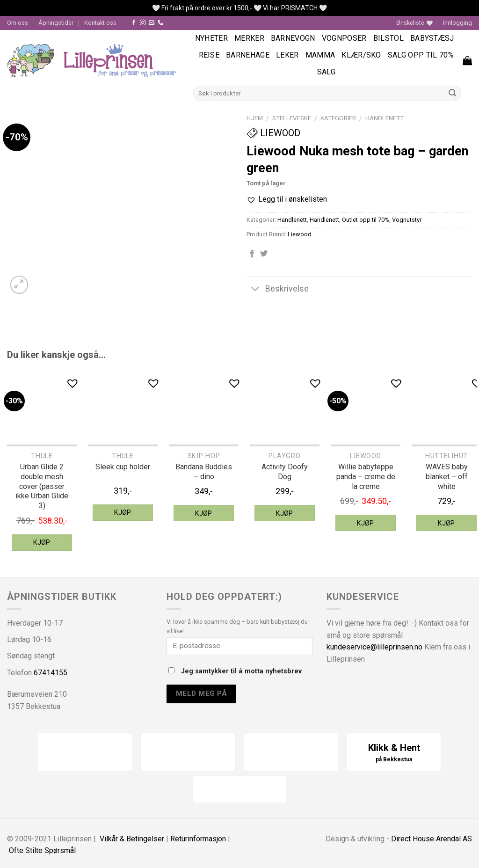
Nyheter (211, 38)
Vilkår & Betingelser (132, 839)
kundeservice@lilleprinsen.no (374, 647)
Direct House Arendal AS (432, 839)
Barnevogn (293, 38)
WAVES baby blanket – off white (447, 477)
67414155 (51, 673)
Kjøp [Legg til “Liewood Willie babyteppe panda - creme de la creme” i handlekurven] (366, 523)
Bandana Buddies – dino (204, 472)
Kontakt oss (100, 23)
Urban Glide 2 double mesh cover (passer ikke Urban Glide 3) (42, 486)
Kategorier (338, 118)
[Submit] (452, 93)
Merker (249, 38)
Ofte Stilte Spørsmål (42, 850)
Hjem (255, 118)
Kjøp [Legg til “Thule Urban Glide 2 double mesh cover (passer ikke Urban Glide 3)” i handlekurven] (42, 542)
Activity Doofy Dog (285, 472)
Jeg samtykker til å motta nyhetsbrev (235, 671)
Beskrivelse (278, 290)
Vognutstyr (407, 220)
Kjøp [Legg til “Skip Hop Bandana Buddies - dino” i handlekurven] (204, 513)
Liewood (273, 133)
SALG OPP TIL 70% (421, 55)
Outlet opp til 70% (366, 220)
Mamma (320, 55)
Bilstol (388, 38)
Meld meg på (201, 693)
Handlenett (385, 118)
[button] (287, 199)
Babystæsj (432, 38)
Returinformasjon (198, 839)
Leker (287, 55)
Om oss (18, 23)
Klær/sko (361, 55)
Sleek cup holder (123, 467)
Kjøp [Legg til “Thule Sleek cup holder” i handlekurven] (123, 512)
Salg (326, 72)
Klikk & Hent (394, 753)
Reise (209, 55)
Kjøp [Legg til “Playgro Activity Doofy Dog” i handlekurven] (285, 513)
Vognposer (344, 38)
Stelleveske (292, 118)
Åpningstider (56, 23)
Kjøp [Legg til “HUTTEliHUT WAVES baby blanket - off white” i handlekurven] (446, 523)
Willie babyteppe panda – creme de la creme (366, 477)
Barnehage (248, 55)
